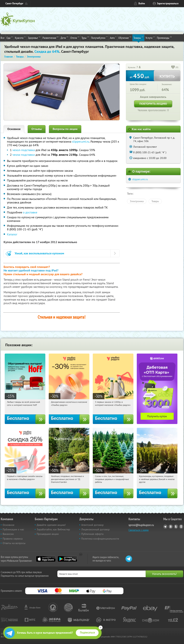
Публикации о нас (13, 529)
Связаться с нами (139, 530)
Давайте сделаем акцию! (51, 525)
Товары (138, 38)
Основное (14, 129)
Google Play (67, 559)
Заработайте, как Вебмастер (53, 529)
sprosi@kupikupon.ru (141, 525)
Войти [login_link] (142, 3)
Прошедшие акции (48, 534)
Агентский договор (92, 525)
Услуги (150, 38)
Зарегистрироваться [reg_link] (168, 3)
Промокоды (164, 38)
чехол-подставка (24, 150)
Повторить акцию (153, 104)
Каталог (12, 234)
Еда (10, 38)
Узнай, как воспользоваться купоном (39, 253)
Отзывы (37, 129)
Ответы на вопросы (14, 543)
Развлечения (51, 38)
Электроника (137, 201)
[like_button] (173, 67)
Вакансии (8, 534)
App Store (46, 559)
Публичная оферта (92, 534)
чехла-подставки (24, 155)
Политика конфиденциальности (100, 539)
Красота (20, 38)
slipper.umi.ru (81, 141)
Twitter (176, 527)
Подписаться (87, 633)
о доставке (30, 212)
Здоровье (34, 38)
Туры (85, 38)
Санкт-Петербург (14, 3)
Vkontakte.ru (171, 527)
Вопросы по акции (65, 129)
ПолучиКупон (99, 38)
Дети (64, 38)
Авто (113, 38)
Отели (75, 38)
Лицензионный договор (95, 529)
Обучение (125, 38)
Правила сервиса (13, 539)
